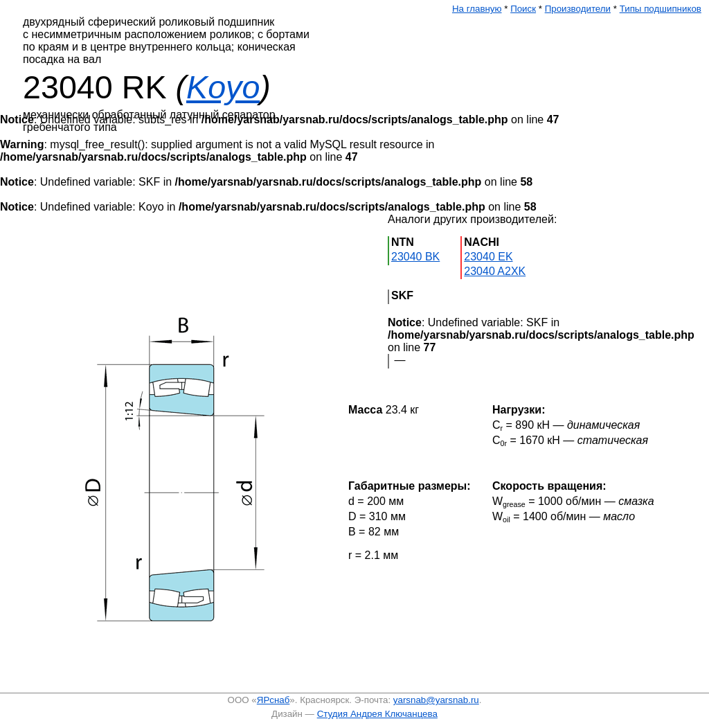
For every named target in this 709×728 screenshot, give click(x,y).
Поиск (523, 9)
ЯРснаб (273, 700)
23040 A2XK (495, 271)
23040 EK (488, 257)
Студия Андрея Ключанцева (377, 714)
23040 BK (415, 257)
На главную (477, 9)
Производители (578, 9)
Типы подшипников (661, 9)
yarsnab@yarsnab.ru (436, 700)
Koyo (223, 87)
